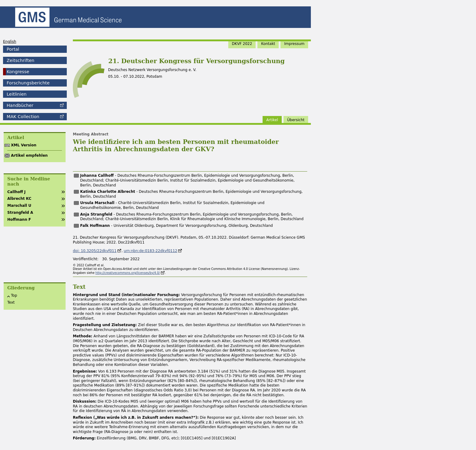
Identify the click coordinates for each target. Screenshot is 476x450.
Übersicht (296, 120)
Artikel (272, 120)
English (10, 42)
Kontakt (268, 44)
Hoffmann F (19, 220)
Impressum (294, 44)
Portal (13, 49)
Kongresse (18, 72)
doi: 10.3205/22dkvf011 (95, 251)
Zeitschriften (20, 60)
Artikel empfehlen (29, 155)
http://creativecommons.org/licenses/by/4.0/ (127, 273)
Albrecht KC (19, 199)
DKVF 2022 (242, 44)
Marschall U (19, 206)
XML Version (24, 145)
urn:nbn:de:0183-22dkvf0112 (151, 251)
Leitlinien (17, 94)
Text (11, 302)
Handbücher (20, 105)
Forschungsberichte (28, 83)
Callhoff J (16, 192)
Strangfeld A (20, 213)
